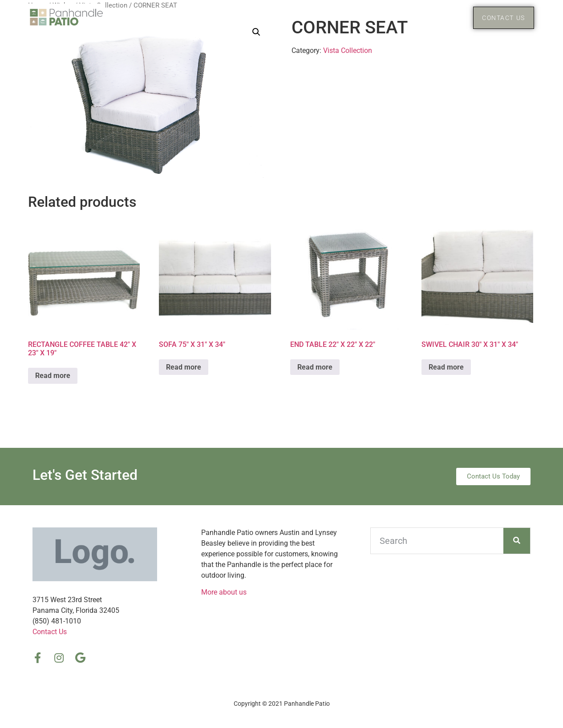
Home (380, 18)
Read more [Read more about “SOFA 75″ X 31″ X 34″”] (184, 367)
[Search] (517, 541)
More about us (224, 592)
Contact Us (50, 632)
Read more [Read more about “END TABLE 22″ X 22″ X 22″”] (315, 367)
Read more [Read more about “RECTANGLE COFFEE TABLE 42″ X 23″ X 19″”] (53, 376)
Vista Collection (348, 50)
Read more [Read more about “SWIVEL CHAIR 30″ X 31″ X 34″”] (446, 367)
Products (433, 18)
